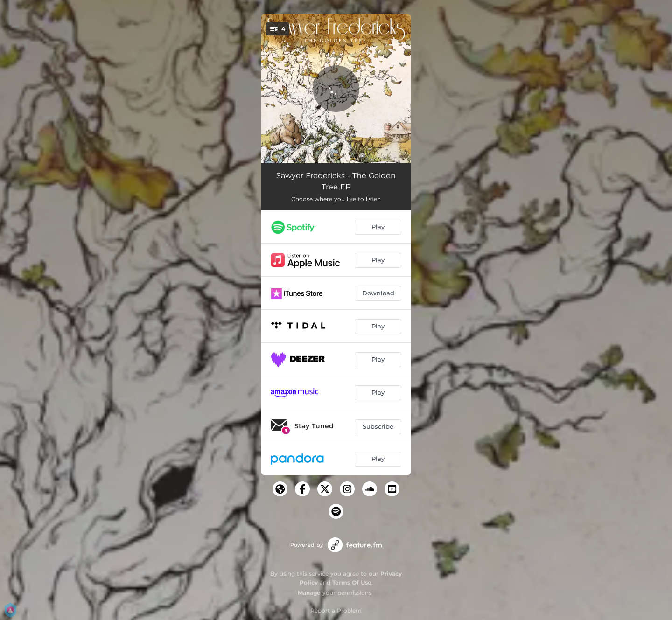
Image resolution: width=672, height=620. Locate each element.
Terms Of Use (352, 582)
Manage (309, 593)
